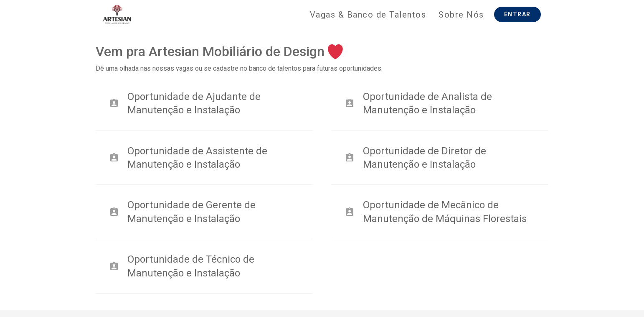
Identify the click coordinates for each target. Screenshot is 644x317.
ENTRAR (517, 14)
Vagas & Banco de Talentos (368, 15)
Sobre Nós (461, 15)
